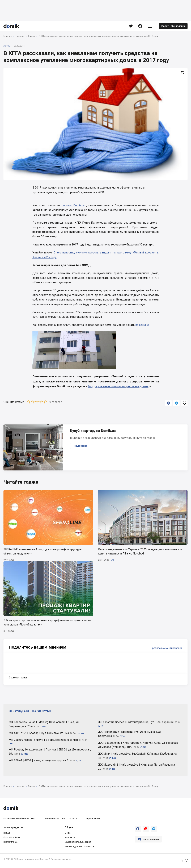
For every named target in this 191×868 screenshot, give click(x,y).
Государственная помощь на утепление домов (118, 386)
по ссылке (142, 325)
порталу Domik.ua (73, 205)
